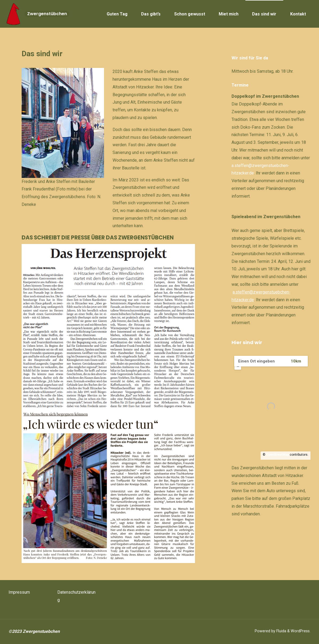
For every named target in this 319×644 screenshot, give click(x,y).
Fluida (281, 631)
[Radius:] (301, 361)
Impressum (19, 592)
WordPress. (301, 631)
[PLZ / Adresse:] (260, 361)
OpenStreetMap (278, 455)
